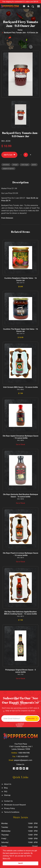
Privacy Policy (9, 808)
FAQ (6, 792)
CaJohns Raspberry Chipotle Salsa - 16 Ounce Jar (20, 279)
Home (20, 30)
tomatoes (6, 165)
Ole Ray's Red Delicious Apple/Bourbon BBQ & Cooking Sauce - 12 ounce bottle (20, 613)
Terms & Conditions (12, 812)
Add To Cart (9, 155)
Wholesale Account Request (15, 805)
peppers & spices (8, 169)
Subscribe (32, 719)
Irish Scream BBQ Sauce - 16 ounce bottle (20, 387)
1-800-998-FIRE (24, 753)
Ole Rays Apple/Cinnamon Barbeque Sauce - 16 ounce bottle (20, 437)
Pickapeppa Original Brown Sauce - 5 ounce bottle (21, 671)
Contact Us (8, 801)
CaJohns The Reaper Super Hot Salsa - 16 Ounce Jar (20, 330)
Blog (6, 788)
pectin (34, 165)
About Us (8, 784)
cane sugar (25, 165)
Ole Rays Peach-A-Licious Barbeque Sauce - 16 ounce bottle (20, 554)
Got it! (20, 863)
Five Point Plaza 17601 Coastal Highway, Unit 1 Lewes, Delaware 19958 (21, 747)
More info (6, 858)
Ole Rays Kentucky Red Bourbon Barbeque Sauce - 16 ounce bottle (20, 495)
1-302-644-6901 (22, 757)
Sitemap (7, 795)
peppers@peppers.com (23, 760)
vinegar (15, 165)
